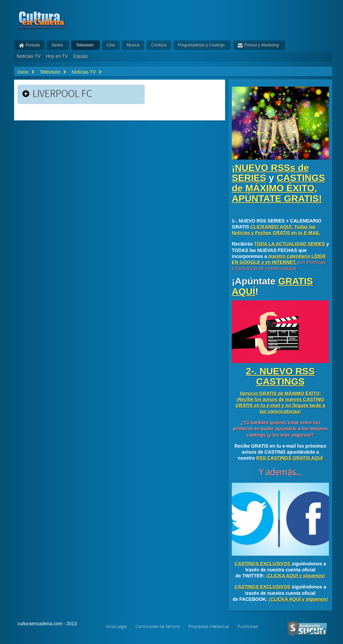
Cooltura (159, 45)
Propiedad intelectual (209, 627)
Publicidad (248, 627)
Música (133, 45)
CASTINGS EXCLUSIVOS (262, 564)
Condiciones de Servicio (158, 627)
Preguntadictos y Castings (201, 45)
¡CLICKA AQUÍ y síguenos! (296, 576)
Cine (111, 45)
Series (57, 45)
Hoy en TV (57, 56)
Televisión (85, 45)
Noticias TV (29, 56)
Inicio (23, 72)
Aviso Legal (117, 627)
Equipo (81, 56)
